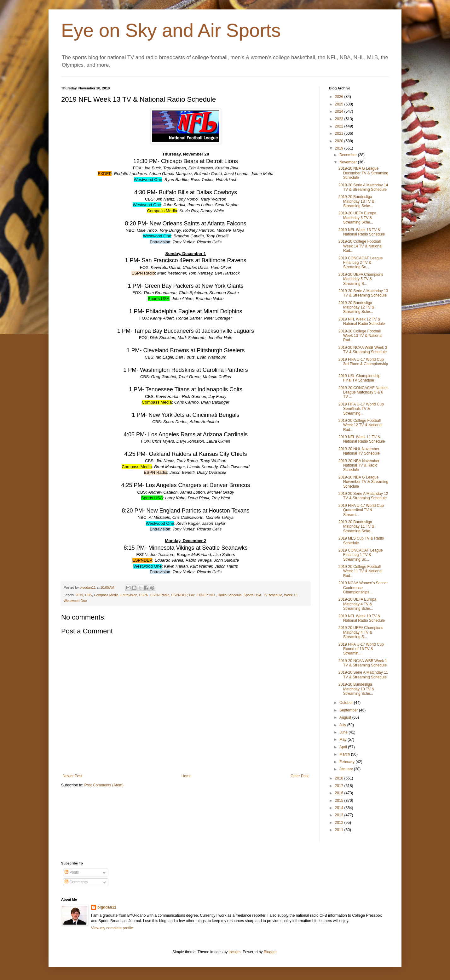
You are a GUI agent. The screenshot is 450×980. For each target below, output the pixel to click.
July (343, 725)
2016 (340, 793)
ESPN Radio (160, 595)
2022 (340, 126)
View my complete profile (112, 928)
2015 (340, 801)
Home (187, 776)
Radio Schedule (230, 595)
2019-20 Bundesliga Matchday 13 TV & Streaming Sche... (356, 201)
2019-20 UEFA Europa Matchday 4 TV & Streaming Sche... (357, 604)
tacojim (235, 952)
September (349, 710)
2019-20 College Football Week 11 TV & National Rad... (360, 571)
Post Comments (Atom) (104, 785)
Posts (72, 872)
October (347, 703)
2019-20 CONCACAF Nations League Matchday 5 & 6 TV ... (363, 392)
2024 (340, 111)
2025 (340, 104)
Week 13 (291, 595)
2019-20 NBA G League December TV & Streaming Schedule (363, 173)
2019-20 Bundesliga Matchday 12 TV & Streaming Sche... (356, 307)
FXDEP (202, 595)
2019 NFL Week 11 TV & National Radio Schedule (362, 439)
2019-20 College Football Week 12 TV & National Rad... (360, 425)
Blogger (270, 952)
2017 (340, 786)
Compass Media (106, 595)
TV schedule (273, 595)
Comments (76, 882)
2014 (340, 808)
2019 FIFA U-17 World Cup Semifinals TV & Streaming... (361, 409)
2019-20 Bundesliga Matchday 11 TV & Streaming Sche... (356, 527)
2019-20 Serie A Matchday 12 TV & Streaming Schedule (363, 496)
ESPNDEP (179, 595)
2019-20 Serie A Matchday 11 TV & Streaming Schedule (363, 675)
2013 (340, 815)
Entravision (129, 595)
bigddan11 (107, 907)
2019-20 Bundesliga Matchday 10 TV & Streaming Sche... (356, 689)
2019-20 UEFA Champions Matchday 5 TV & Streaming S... (361, 279)
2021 (340, 133)
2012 (340, 823)
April (344, 747)
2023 (340, 119)
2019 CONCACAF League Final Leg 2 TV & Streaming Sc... (361, 263)
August (346, 717)
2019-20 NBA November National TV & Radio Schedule (359, 465)
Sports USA (252, 595)
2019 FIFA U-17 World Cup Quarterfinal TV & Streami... (361, 510)
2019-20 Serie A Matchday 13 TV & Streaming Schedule (363, 293)
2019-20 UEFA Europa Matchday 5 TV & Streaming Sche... (357, 218)
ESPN (144, 595)
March (345, 754)
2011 (340, 830)
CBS (89, 595)
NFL (212, 595)
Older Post (300, 776)
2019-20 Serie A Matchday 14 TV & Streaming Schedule (363, 187)
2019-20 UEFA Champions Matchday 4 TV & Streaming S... (361, 632)
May (343, 739)
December (349, 155)
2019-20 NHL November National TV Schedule (359, 451)
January (347, 769)
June (344, 732)
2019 (79, 595)
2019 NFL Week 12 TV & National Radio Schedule (362, 321)
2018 (340, 778)
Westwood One (75, 601)
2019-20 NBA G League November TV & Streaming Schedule (363, 482)
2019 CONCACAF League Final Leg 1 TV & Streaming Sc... (361, 555)
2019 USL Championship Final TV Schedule (359, 378)
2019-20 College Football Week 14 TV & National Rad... (360, 246)
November (349, 162)
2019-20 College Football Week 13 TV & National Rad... (360, 336)
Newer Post (72, 776)
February (347, 762)
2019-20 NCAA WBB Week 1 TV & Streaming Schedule (363, 663)
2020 (340, 141)
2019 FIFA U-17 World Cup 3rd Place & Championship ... (363, 364)
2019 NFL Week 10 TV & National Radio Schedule (362, 618)
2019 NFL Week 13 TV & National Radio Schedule (362, 232)
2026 (340, 97)
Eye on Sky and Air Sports (171, 30)
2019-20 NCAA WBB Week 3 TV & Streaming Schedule (363, 350)
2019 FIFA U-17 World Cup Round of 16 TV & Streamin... (361, 649)
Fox (192, 595)
